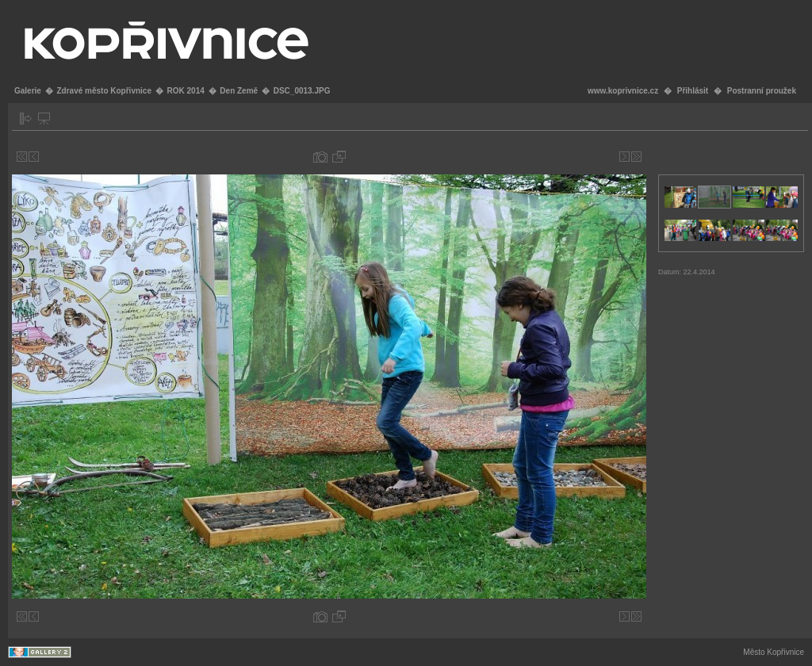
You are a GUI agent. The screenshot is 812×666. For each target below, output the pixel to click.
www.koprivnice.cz (623, 91)
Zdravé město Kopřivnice (103, 91)
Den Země (239, 91)
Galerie (28, 91)
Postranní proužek (762, 91)
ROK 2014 (186, 91)
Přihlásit (693, 91)
